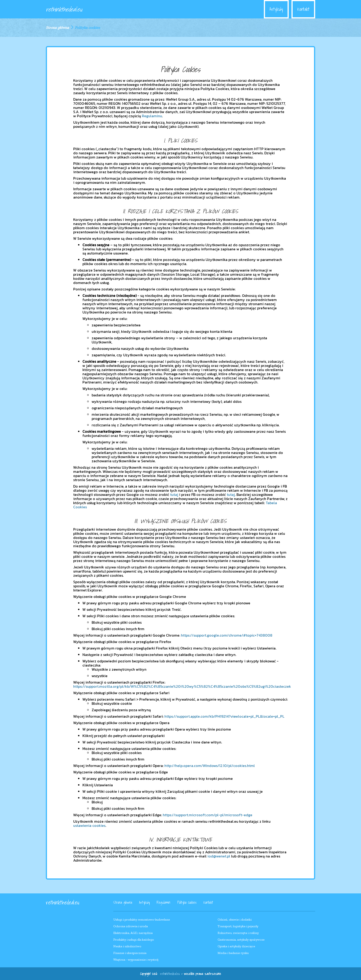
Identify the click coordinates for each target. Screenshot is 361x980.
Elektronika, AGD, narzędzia (133, 933)
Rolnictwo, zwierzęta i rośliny (238, 933)
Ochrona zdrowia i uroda (131, 926)
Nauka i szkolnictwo (127, 946)
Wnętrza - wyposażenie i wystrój (136, 960)
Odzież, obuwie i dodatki (235, 920)
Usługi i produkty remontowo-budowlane (142, 920)
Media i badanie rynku (233, 953)
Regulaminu (152, 116)
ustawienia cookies (89, 825)
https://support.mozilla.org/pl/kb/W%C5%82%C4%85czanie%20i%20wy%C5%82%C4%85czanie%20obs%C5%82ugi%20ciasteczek (182, 686)
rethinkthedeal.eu (64, 9)
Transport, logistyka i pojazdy (238, 926)
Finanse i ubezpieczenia (130, 953)
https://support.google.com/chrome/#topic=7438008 (227, 635)
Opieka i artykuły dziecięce (236, 946)
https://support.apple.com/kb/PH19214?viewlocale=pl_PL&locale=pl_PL (224, 716)
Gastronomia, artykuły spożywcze (241, 940)
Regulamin (163, 902)
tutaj (174, 494)
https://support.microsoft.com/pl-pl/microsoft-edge (208, 815)
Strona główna (57, 28)
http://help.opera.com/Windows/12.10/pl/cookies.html (210, 766)
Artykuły (276, 9)
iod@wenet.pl (219, 856)
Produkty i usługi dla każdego (134, 940)
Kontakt (303, 9)
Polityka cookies (187, 902)
